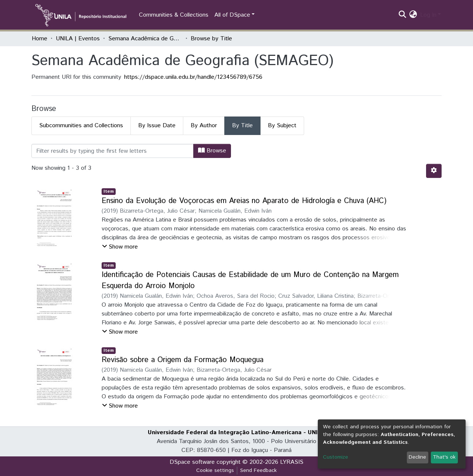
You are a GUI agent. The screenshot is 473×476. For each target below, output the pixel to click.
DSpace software (192, 462)
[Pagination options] (434, 171)
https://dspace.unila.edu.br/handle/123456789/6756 (193, 77)
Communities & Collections (174, 15)
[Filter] (113, 151)
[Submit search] (403, 15)
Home (40, 39)
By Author (204, 126)
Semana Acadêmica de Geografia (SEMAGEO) (145, 39)
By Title (242, 126)
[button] (413, 15)
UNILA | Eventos (78, 39)
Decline (417, 457)
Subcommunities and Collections (81, 126)
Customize (336, 457)
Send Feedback (258, 470)
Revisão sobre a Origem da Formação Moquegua (183, 360)
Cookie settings (215, 470)
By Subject (282, 126)
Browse (212, 151)
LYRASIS (292, 462)
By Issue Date (157, 126)
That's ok (444, 457)
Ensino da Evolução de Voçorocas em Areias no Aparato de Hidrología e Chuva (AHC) (244, 201)
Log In (428, 15)
